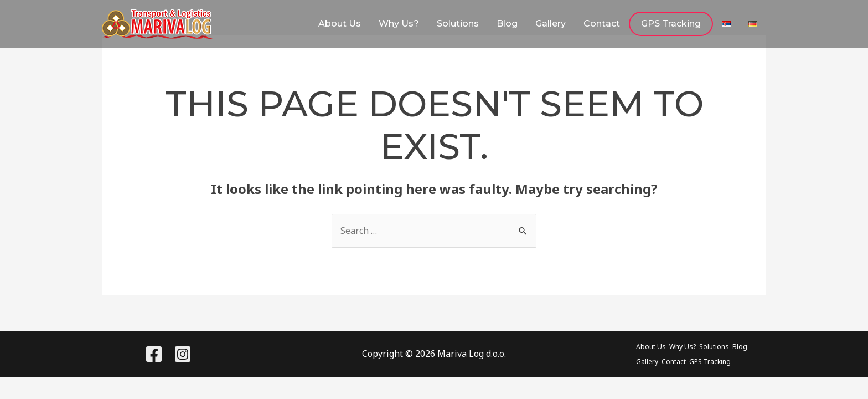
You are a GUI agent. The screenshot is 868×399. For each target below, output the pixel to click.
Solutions (458, 24)
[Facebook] (154, 354)
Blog (507, 24)
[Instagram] (183, 354)
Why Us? (399, 24)
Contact (602, 24)
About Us (340, 24)
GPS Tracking (671, 24)
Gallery (551, 24)
